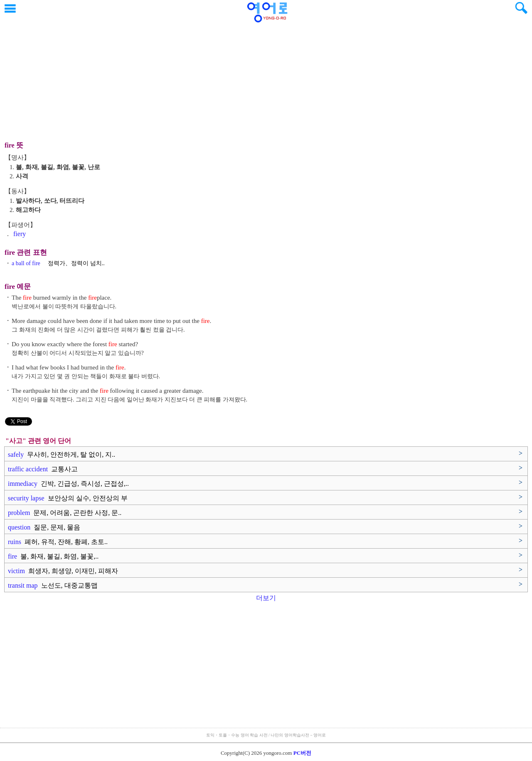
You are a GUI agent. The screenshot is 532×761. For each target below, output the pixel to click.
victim (63, 571)
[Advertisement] (266, 77)
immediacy (68, 484)
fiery (20, 234)
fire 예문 (18, 287)
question (44, 527)
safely (62, 454)
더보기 (266, 598)
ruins (58, 542)
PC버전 (302, 753)
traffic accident (43, 469)
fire (53, 556)
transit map (53, 585)
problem (65, 513)
